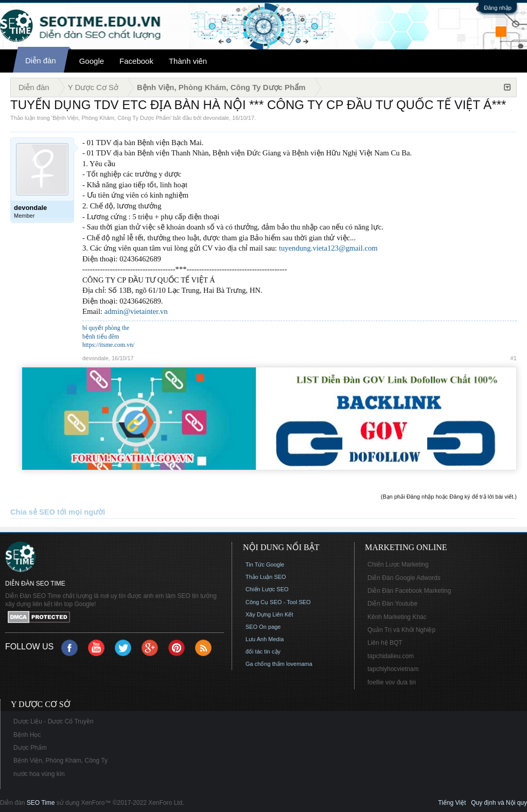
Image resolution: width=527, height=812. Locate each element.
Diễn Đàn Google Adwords (404, 578)
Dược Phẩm (30, 748)
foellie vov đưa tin (392, 682)
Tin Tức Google (265, 564)
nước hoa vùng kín (39, 774)
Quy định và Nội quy (499, 803)
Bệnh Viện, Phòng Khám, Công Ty (60, 761)
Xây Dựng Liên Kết (269, 614)
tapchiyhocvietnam (393, 669)
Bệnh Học (27, 735)
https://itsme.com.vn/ (108, 345)
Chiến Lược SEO (267, 589)
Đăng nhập (498, 8)
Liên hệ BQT (385, 643)
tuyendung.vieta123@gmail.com (328, 248)
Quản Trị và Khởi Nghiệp (401, 630)
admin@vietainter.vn (136, 311)
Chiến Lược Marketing (398, 564)
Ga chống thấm (265, 664)
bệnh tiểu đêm (101, 337)
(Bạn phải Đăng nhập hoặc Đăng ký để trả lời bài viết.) (449, 497)
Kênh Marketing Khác (397, 617)
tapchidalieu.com (391, 656)
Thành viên (188, 61)
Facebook (136, 61)
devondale (216, 118)
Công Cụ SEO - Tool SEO (278, 602)
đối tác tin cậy (263, 651)
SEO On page (263, 627)
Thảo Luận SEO (266, 577)
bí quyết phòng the (106, 328)
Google (92, 61)
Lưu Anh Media (265, 639)
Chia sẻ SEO (33, 512)
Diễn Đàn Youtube (392, 604)
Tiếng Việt (452, 803)
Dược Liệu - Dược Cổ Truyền (54, 721)
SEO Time (41, 803)
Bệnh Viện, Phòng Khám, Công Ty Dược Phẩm (111, 118)
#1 (514, 358)
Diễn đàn (41, 60)
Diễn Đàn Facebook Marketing (409, 591)
